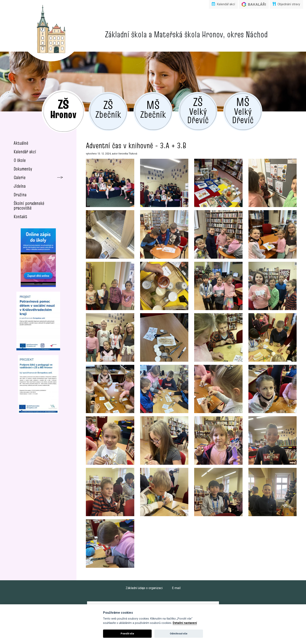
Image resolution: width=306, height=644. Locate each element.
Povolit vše (127, 634)
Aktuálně (21, 143)
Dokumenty (23, 169)
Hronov (63, 109)
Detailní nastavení (185, 623)
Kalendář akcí (223, 4)
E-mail (176, 588)
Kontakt (20, 217)
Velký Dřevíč (198, 110)
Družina (20, 195)
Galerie (20, 177)
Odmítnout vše (179, 634)
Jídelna (20, 186)
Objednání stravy (286, 4)
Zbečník (108, 109)
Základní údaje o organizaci (144, 588)
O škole (20, 160)
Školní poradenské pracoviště (29, 206)
